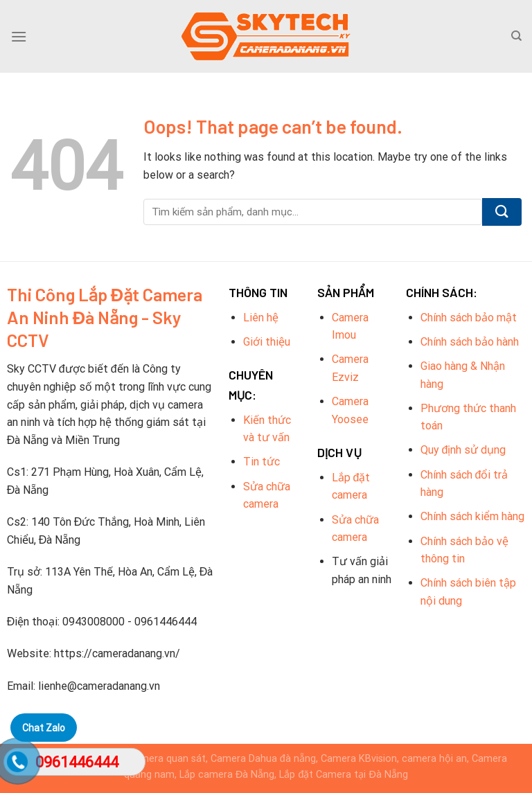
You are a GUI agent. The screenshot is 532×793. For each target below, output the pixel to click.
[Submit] (502, 212)
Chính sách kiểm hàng (472, 516)
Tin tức (261, 462)
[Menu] (19, 36)
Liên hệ (261, 318)
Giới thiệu (267, 342)
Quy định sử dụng (463, 450)
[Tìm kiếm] (516, 36)
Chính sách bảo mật (469, 318)
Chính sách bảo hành (470, 342)
